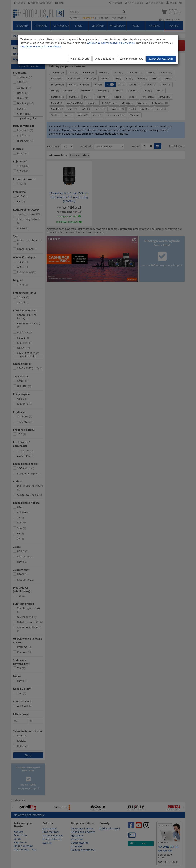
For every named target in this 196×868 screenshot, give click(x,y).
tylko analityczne (105, 59)
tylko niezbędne (80, 59)
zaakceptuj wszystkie (161, 59)
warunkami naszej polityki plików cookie (111, 43)
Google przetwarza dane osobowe (41, 46)
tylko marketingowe (132, 59)
